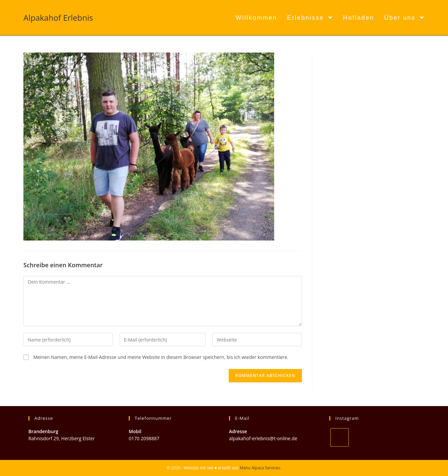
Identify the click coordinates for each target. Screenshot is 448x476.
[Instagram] (340, 437)
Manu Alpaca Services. (260, 468)
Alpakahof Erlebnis (58, 18)
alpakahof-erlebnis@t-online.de (263, 438)
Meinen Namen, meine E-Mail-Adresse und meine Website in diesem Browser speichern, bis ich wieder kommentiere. (161, 357)
